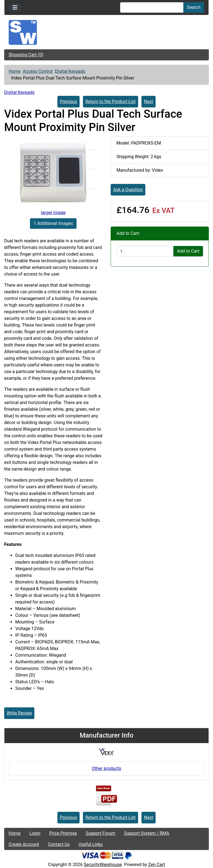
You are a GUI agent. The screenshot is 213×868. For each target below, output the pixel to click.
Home (15, 71)
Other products (106, 768)
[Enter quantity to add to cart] (145, 251)
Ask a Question (128, 190)
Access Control (38, 71)
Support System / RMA (146, 833)
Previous (69, 102)
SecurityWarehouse (103, 865)
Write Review (19, 713)
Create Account (24, 844)
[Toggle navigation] (15, 7)
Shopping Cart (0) (26, 55)
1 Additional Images (53, 223)
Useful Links (91, 844)
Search (194, 7)
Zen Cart (157, 865)
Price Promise (63, 833)
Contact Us (59, 844)
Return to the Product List (111, 102)
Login (35, 833)
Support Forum (101, 833)
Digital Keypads (70, 71)
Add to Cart (188, 251)
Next (149, 102)
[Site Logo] (106, 32)
